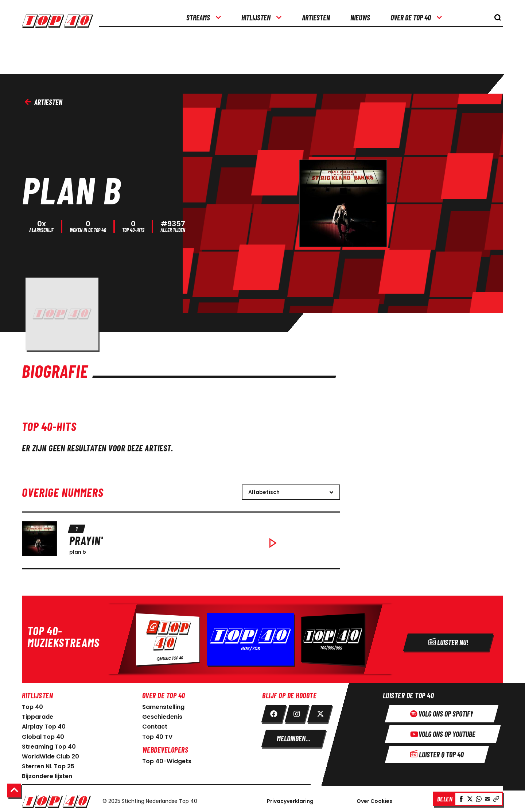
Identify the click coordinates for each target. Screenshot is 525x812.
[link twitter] (320, 712)
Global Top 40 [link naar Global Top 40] (43, 735)
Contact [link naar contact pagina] (155, 725)
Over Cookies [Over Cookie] (374, 799)
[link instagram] (297, 712)
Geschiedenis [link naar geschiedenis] (162, 715)
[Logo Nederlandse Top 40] (56, 800)
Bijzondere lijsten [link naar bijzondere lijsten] (47, 774)
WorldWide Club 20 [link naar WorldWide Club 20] (50, 755)
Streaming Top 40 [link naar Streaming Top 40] (49, 745)
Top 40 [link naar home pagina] (32, 705)
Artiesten (44, 102)
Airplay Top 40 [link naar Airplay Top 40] (44, 725)
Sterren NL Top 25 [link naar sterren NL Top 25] (48, 764)
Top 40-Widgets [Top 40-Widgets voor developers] (167, 759)
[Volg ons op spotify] (442, 712)
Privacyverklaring (290, 799)
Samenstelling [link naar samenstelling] (163, 705)
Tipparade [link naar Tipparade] (38, 715)
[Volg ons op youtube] (443, 732)
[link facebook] (274, 712)
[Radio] (262, 638)
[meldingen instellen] (294, 737)
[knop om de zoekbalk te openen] (498, 17)
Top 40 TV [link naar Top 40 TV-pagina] (157, 735)
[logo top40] (60, 18)
